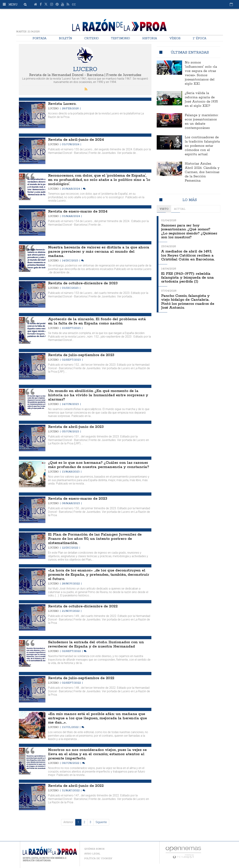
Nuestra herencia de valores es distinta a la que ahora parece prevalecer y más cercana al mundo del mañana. (99, 252)
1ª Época (200, 38)
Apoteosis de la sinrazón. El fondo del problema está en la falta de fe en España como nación (97, 321)
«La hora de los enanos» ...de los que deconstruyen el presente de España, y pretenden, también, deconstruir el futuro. (99, 575)
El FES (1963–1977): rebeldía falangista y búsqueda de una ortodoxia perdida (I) (187, 278)
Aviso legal (92, 854)
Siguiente (101, 822)
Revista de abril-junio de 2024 (76, 140)
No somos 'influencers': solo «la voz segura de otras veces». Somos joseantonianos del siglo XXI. (201, 73)
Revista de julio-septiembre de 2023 (81, 355)
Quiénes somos (94, 849)
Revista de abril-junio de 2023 (76, 427)
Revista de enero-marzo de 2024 (78, 211)
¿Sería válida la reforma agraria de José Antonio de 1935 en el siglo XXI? (201, 100)
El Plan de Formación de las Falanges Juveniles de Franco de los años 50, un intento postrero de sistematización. (95, 539)
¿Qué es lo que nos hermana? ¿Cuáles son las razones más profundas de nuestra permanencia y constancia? (99, 465)
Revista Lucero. (62, 104)
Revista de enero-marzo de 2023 (78, 499)
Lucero (54, 108)
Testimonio (120, 38)
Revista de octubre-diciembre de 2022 (83, 606)
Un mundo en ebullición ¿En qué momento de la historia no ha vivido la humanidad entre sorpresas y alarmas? (98, 395)
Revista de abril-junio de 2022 (76, 786)
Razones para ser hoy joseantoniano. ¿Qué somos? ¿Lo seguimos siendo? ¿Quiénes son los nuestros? (189, 231)
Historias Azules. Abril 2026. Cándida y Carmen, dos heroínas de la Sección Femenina (202, 172)
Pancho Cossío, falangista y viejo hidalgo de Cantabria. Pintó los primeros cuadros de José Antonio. (188, 302)
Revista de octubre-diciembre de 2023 (83, 283)
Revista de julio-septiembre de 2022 (81, 678)
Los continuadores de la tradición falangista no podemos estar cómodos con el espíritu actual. (202, 146)
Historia (150, 38)
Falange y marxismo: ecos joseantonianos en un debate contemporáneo (202, 122)
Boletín (65, 38)
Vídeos (175, 38)
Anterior (68, 822)
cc (74, 5)
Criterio (92, 38)
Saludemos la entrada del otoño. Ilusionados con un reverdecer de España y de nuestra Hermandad (96, 644)
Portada (40, 38)
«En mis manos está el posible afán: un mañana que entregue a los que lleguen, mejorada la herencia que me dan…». (98, 718)
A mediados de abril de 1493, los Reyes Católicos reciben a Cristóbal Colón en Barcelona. (188, 256)
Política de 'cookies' (98, 858)
